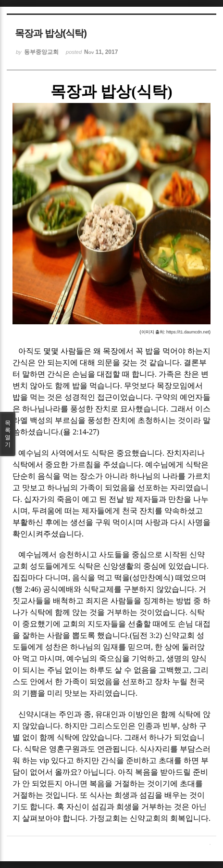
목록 (8, 434)
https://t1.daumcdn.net (188, 332)
